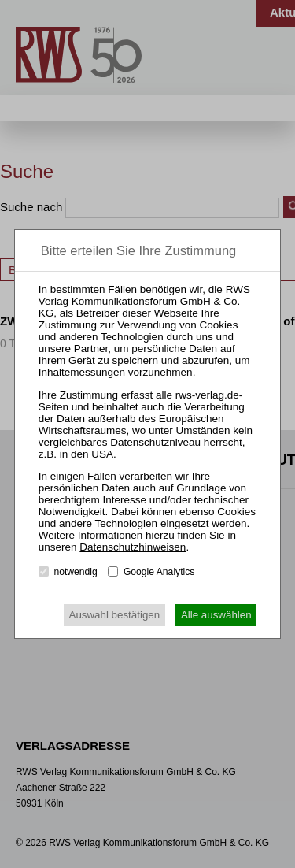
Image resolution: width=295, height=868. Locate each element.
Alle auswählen (216, 615)
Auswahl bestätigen (115, 615)
